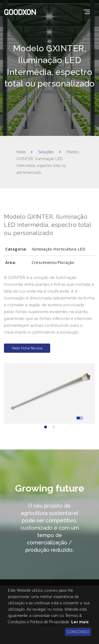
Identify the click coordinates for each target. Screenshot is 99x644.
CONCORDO (78, 632)
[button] (46, 427)
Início (21, 152)
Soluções (46, 152)
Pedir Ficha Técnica (27, 348)
